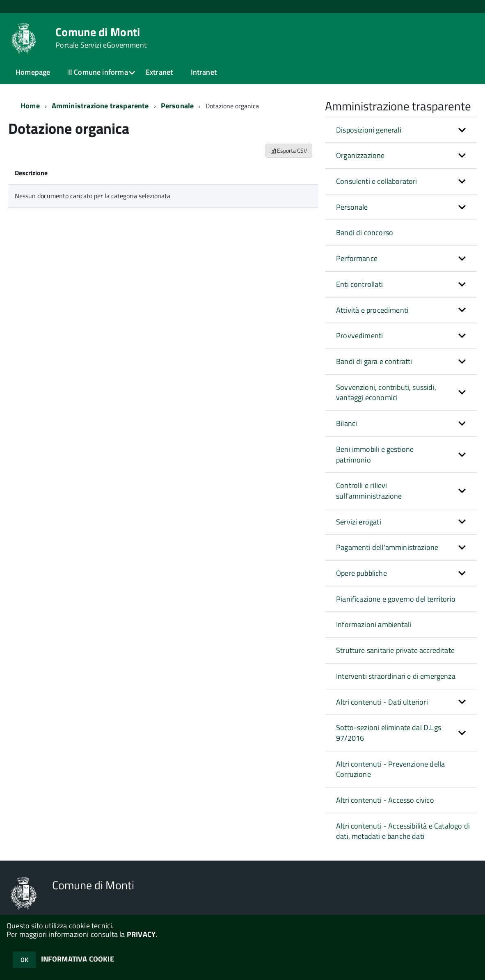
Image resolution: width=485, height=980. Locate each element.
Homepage (33, 72)
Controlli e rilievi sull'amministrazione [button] (369, 491)
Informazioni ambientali (374, 624)
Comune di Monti (101, 38)
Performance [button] (357, 258)
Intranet (204, 72)
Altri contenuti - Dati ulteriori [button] (382, 702)
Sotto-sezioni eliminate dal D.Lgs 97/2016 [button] (389, 733)
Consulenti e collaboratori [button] (377, 181)
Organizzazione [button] (360, 155)
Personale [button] (352, 207)
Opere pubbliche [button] (361, 573)
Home (30, 106)
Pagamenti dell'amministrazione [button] (387, 547)
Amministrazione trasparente (100, 106)
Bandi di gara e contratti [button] (374, 361)
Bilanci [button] (347, 423)
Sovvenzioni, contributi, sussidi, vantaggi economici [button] (386, 393)
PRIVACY (141, 934)
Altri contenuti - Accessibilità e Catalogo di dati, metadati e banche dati (403, 831)
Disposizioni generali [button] (369, 130)
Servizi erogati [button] (359, 522)
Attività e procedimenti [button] (372, 310)
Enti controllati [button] (359, 284)
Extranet (159, 72)
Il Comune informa (98, 72)
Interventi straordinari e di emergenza (396, 676)
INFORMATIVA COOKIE (78, 959)
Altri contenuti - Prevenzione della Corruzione (390, 769)
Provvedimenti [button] (359, 335)
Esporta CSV (289, 150)
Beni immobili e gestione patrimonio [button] (375, 455)
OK (24, 960)
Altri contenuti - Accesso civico (385, 800)
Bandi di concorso (365, 232)
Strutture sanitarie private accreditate (395, 650)
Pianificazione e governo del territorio (396, 599)
